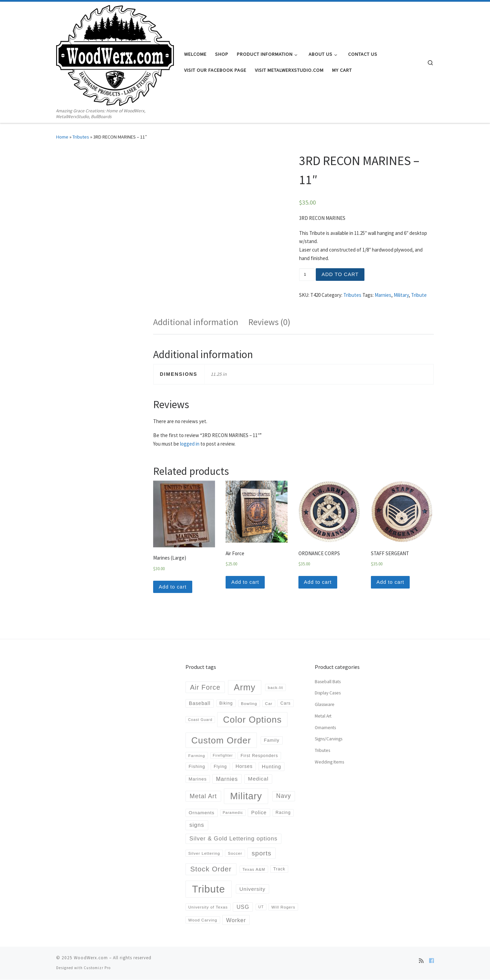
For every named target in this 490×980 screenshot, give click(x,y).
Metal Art (323, 716)
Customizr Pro (97, 968)
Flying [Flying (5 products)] (220, 767)
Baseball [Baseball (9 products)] (200, 704)
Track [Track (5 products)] (279, 870)
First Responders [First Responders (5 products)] (259, 756)
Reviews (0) (269, 322)
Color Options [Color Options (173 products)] (252, 720)
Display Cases (328, 694)
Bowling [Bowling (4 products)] (249, 704)
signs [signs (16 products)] (197, 826)
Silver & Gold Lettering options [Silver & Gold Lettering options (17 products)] (234, 839)
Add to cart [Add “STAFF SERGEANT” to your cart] (391, 582)
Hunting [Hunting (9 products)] (272, 767)
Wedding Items (329, 762)
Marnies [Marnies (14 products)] (227, 780)
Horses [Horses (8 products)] (244, 767)
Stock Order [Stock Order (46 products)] (211, 870)
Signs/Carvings (329, 740)
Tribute (419, 295)
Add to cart (341, 274)
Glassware (325, 705)
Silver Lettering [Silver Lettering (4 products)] (204, 854)
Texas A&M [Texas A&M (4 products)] (254, 870)
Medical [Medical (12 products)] (258, 779)
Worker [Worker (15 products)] (236, 920)
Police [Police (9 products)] (259, 813)
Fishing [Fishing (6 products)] (197, 767)
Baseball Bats (328, 682)
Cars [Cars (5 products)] (285, 704)
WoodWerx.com (91, 958)
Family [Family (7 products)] (272, 741)
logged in (190, 444)
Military (401, 295)
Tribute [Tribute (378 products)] (208, 890)
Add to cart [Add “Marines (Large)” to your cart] (173, 587)
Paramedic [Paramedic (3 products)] (233, 813)
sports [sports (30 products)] (262, 854)
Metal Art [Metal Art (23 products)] (203, 797)
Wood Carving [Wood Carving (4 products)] (203, 920)
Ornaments (325, 728)
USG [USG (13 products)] (243, 907)
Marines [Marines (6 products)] (198, 779)
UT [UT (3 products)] (261, 907)
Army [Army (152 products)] (245, 688)
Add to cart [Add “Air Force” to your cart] (246, 582)
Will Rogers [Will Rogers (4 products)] (283, 907)
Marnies (383, 295)
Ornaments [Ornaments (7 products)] (201, 813)
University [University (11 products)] (253, 890)
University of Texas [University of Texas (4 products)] (208, 907)
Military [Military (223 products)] (246, 797)
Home (62, 137)
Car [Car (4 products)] (269, 704)
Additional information (196, 322)
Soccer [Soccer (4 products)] (235, 854)
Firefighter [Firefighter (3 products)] (223, 756)
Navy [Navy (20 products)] (284, 797)
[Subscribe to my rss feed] (421, 961)
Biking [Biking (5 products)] (226, 704)
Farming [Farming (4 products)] (197, 756)
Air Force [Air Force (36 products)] (205, 688)
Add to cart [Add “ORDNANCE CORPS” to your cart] (318, 582)
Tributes (81, 137)
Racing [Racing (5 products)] (283, 813)
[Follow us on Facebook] (431, 961)
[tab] (196, 322)
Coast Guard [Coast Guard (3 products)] (200, 720)
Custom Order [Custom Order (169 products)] (221, 741)
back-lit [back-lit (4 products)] (275, 688)
